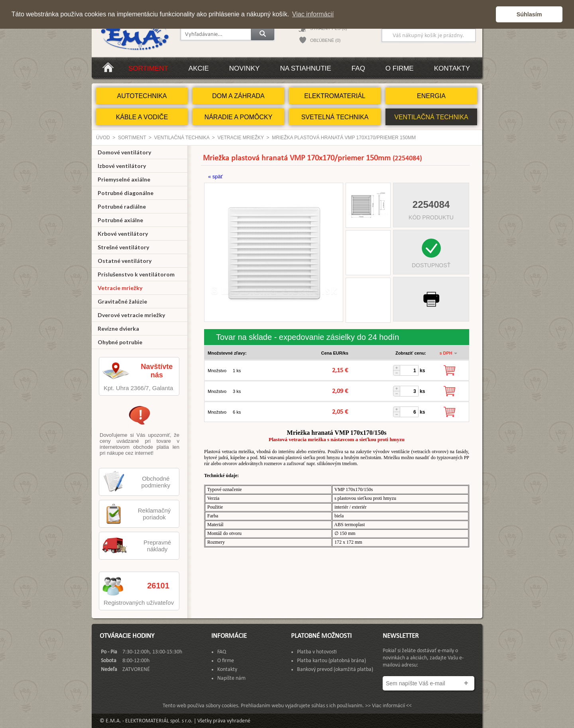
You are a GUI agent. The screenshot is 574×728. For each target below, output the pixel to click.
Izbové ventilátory (122, 166)
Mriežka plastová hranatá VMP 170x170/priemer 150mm (344, 138)
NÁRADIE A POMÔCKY (239, 117)
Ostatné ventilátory (125, 261)
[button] (488, 14)
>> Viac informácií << (388, 706)
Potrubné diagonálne (126, 193)
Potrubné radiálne (122, 206)
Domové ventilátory (124, 152)
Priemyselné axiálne (124, 179)
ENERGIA (431, 96)
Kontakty (452, 68)
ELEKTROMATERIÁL (335, 96)
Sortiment (148, 68)
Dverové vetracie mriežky (131, 315)
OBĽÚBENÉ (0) (325, 40)
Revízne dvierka (118, 328)
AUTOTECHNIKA (142, 96)
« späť (215, 177)
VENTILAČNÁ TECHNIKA (431, 117)
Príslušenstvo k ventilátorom (136, 274)
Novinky (245, 68)
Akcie (199, 68)
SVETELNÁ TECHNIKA (335, 117)
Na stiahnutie (305, 68)
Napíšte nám (231, 678)
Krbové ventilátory (123, 234)
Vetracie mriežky (240, 138)
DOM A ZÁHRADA (238, 96)
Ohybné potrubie (120, 342)
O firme (400, 68)
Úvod (103, 138)
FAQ (358, 68)
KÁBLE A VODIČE (142, 117)
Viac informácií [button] (313, 14)
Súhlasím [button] (529, 14)
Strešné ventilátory (123, 247)
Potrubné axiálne (120, 220)
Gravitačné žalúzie (122, 301)
